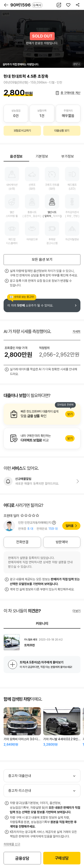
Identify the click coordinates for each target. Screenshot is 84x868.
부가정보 (68, 156)
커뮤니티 (42, 624)
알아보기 (42, 414)
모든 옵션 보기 (42, 260)
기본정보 (42, 156)
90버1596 (26, 5)
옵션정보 (16, 156)
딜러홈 (70, 526)
